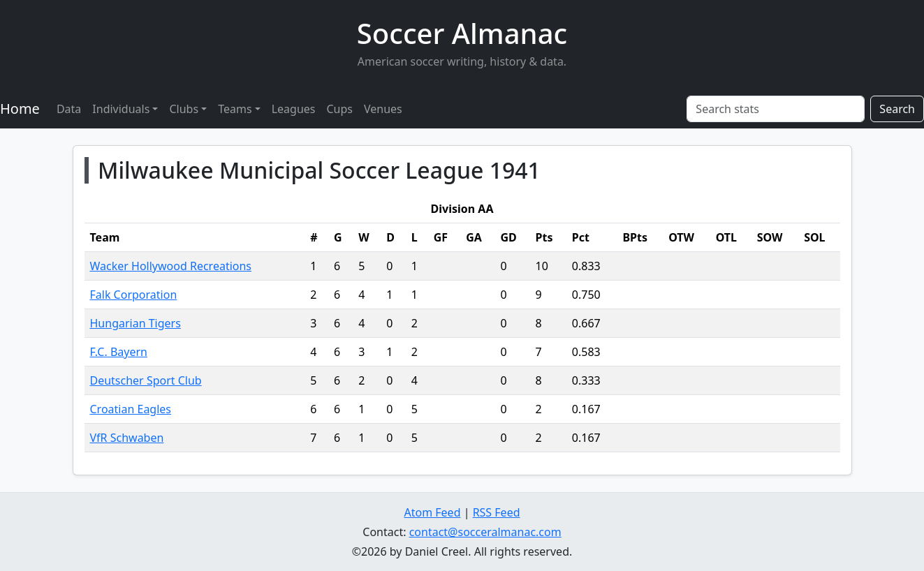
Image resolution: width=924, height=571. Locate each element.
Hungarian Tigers (135, 323)
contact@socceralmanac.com (485, 532)
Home (20, 109)
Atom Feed (432, 512)
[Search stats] (776, 109)
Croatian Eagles (131, 409)
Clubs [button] (184, 109)
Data (69, 109)
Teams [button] (235, 109)
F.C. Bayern (119, 352)
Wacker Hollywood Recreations (171, 266)
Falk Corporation (134, 295)
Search (897, 109)
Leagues (294, 109)
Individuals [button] (121, 109)
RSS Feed (497, 512)
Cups (339, 109)
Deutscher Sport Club (146, 380)
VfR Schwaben (127, 438)
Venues (383, 109)
